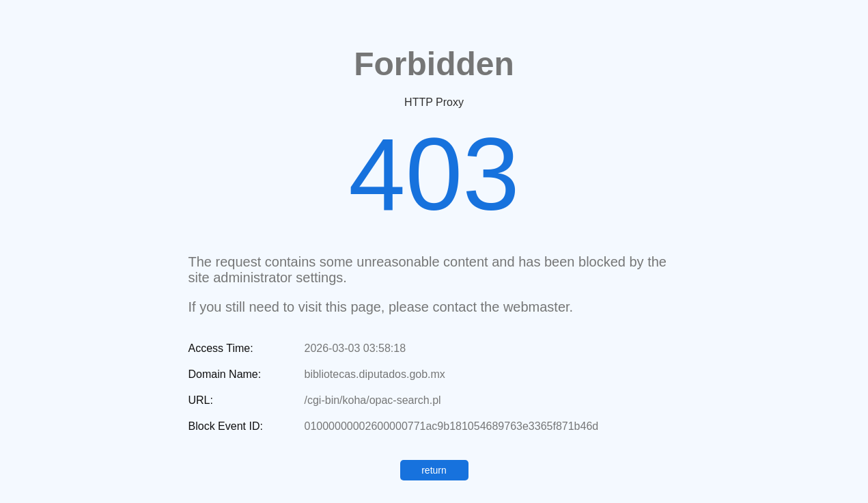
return (434, 470)
